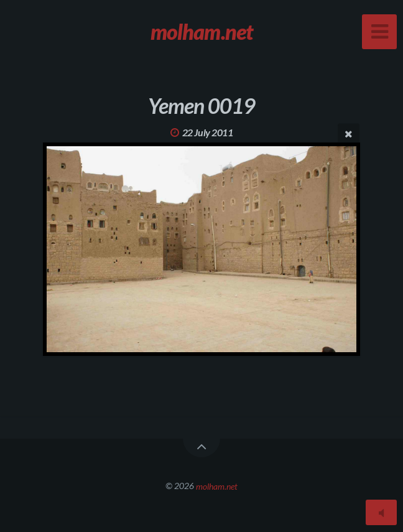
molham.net (217, 486)
